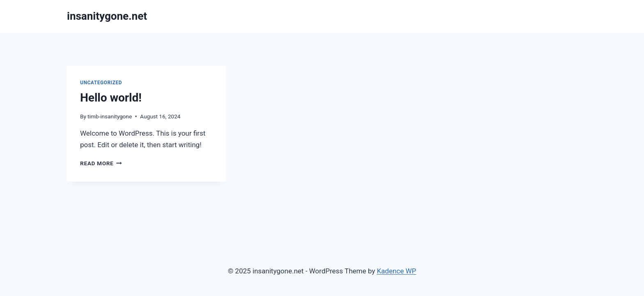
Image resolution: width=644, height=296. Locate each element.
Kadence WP (396, 271)
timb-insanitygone (110, 116)
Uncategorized (101, 83)
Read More (101, 163)
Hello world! (111, 98)
